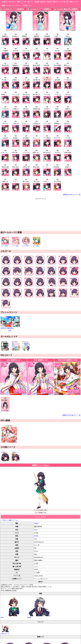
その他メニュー (27, 5)
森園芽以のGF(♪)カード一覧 (72, 195)
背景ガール (56, 2)
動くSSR (66, 2)
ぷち (61, 2)
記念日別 (49, 2)
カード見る (5, 246)
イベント (18, 5)
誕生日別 (43, 2)
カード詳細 (5, 411)
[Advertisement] (40, 214)
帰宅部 (36, 536)
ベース (37, 513)
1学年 (36, 530)
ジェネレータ (10, 5)
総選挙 (3, 5)
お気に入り (30, 2)
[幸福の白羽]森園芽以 (10, 327)
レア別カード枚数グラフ (9, 520)
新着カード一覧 (21, 2)
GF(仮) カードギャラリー (9, 2)
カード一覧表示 (40, 517)
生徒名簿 (37, 2)
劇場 (71, 2)
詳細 (10, 331)
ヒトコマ (76, 2)
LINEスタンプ (5, 629)
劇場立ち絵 (43, 513)
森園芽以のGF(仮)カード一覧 (71, 415)
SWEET (36, 523)
